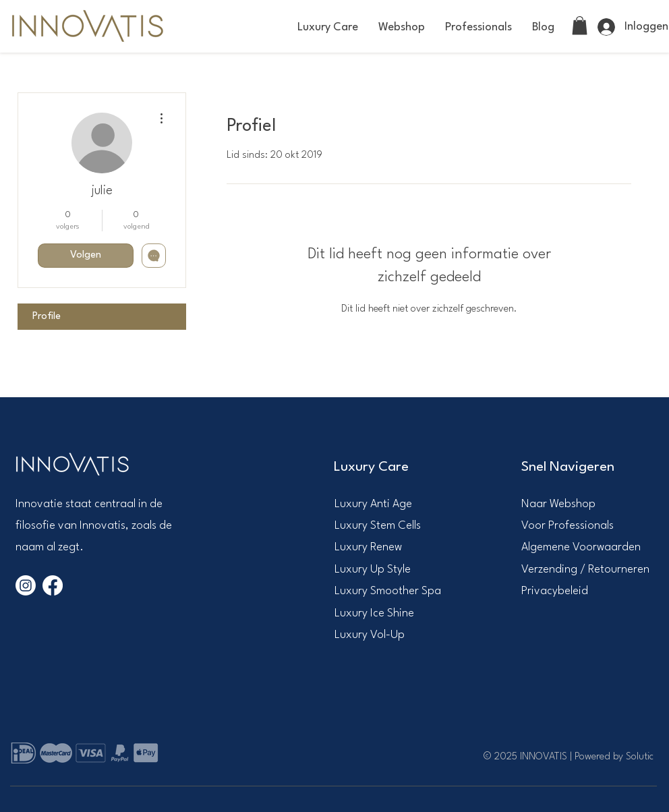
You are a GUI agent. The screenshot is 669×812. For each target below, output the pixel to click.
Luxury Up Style (373, 570)
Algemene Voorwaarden (581, 547)
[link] (580, 25)
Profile (47, 317)
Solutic (640, 757)
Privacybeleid (555, 591)
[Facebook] (53, 585)
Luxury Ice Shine (374, 613)
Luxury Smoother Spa (388, 591)
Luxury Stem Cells (378, 526)
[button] (328, 27)
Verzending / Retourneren (585, 570)
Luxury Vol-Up (370, 635)
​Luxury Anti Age (373, 504)
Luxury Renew (368, 547)
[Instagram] (26, 585)
